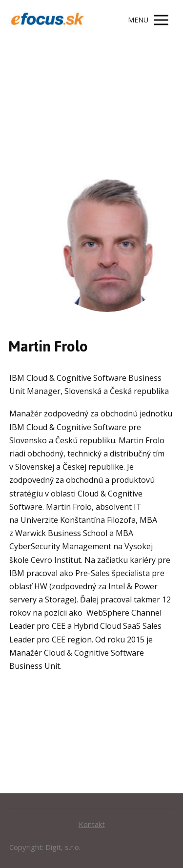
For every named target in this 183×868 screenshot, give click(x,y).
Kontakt (92, 824)
